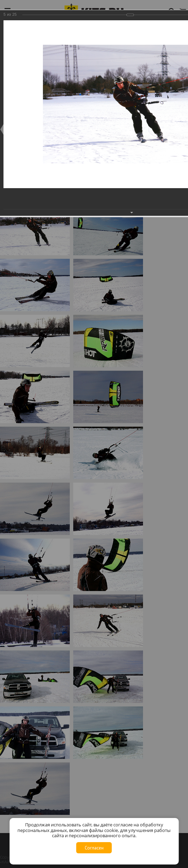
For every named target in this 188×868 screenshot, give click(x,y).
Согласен (94, 848)
